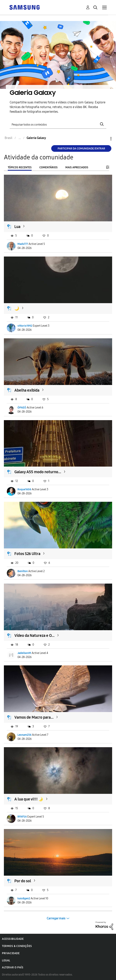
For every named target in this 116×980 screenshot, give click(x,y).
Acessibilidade (13, 939)
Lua (17, 227)
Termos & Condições (17, 946)
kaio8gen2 (24, 898)
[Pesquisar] (58, 124)
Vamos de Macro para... (34, 717)
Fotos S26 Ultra (27, 554)
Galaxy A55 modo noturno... (38, 472)
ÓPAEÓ (22, 408)
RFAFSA (22, 817)
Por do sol (23, 881)
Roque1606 (24, 489)
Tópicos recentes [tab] (20, 167)
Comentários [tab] (48, 167)
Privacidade (11, 953)
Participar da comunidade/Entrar (81, 149)
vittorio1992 (25, 326)
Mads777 (23, 244)
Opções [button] (104, 139)
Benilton (23, 571)
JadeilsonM (24, 653)
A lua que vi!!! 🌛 (29, 799)
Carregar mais (56, 918)
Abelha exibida (27, 390)
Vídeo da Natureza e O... (34, 635)
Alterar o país (13, 967)
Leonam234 (24, 735)
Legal (6, 960)
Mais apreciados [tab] (77, 167)
